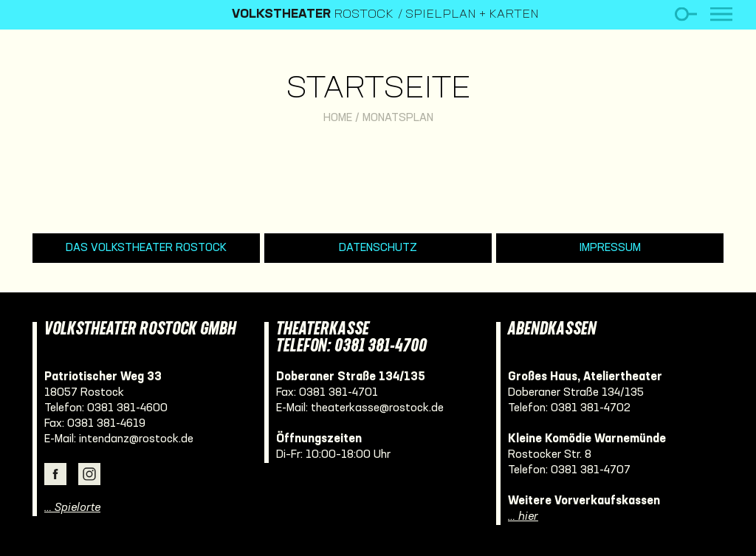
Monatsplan (398, 118)
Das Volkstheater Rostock (146, 248)
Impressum (610, 248)
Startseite (378, 90)
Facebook (55, 474)
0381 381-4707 (591, 470)
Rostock (313, 15)
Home (338, 118)
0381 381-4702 (591, 408)
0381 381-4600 (127, 408)
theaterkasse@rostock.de (377, 408)
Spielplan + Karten (472, 15)
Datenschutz (378, 248)
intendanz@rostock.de (136, 439)
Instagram (89, 474)
